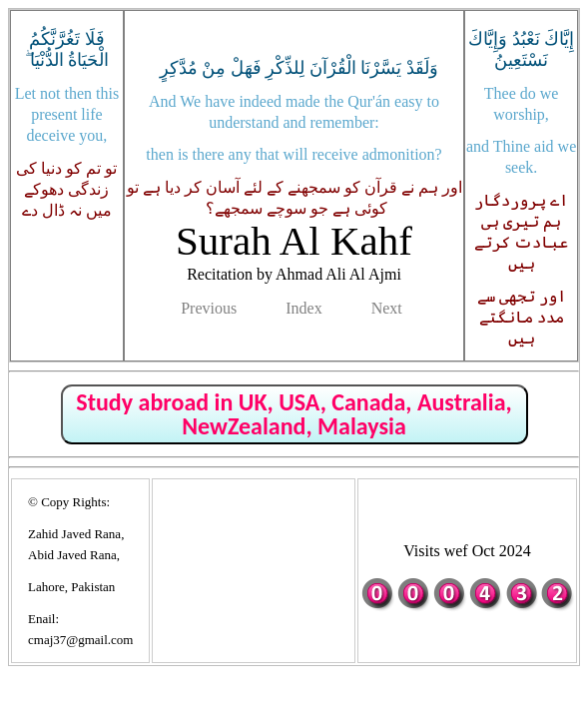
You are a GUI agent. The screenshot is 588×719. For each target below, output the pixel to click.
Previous (209, 308)
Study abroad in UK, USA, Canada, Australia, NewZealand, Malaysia (294, 414)
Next (387, 308)
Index (303, 308)
